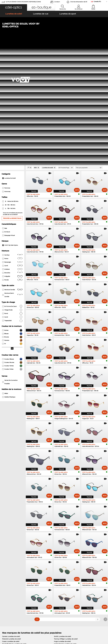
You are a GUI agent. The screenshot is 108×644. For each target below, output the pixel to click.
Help (73, 591)
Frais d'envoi (41, 597)
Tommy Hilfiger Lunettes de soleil (66, 516)
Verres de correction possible (10, 259)
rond (12, 191)
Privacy (18, 634)
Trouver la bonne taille (12, 96)
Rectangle (12, 139)
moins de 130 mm (10, 79)
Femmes (6, 65)
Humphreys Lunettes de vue (12, 537)
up (105, 634)
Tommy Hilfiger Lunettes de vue (64, 534)
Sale (5, 106)
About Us (5, 591)
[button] (14, 7)
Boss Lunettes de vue (10, 544)
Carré (12, 143)
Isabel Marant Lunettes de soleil (65, 521)
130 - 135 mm (9, 82)
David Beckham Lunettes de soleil (14, 521)
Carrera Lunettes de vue (61, 537)
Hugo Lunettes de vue (60, 542)
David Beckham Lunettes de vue (64, 544)
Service (39, 591)
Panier (93, 9)
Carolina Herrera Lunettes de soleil (66, 524)
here (55, 568)
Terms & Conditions (8, 634)
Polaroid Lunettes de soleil (11, 516)
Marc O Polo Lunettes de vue (12, 534)
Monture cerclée (12, 167)
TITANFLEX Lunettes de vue (62, 539)
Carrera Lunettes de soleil (11, 514)
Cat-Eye (12, 132)
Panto (12, 136)
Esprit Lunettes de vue (10, 542)
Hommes (6, 69)
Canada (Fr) (97, 2)
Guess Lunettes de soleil (11, 519)
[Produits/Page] (66, 45)
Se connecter (79, 9)
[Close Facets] (12, 45)
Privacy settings (7, 594)
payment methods (43, 594)
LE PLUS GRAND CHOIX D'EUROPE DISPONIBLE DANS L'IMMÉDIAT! (23, 2)
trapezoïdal (12, 198)
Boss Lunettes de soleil (10, 524)
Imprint (24, 634)
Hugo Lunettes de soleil (62, 519)
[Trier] (89, 45)
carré (12, 194)
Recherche (63, 9)
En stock (6, 109)
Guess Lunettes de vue (10, 539)
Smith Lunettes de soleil (63, 514)
